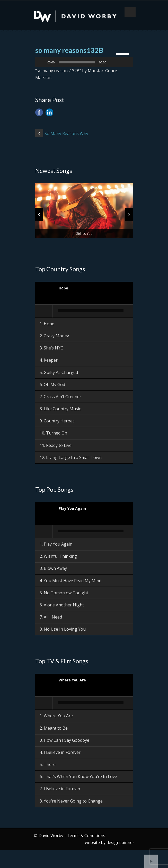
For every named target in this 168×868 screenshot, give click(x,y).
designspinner (120, 842)
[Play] (42, 62)
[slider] (77, 62)
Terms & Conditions (86, 836)
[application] (84, 62)
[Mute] (112, 62)
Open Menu (130, 12)
